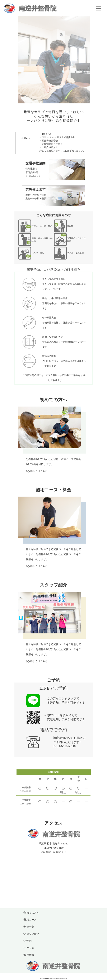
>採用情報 (29, 955)
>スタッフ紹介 (31, 934)
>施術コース (30, 920)
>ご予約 (27, 941)
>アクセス (29, 948)
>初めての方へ (31, 913)
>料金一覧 (29, 927)
